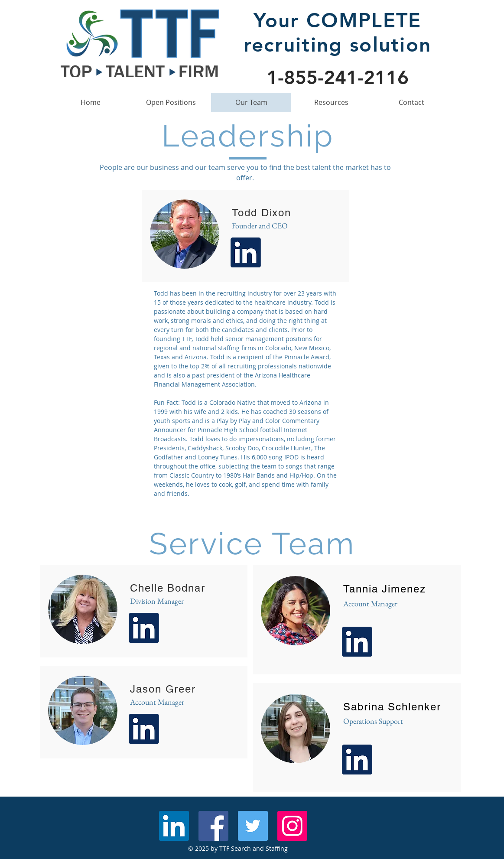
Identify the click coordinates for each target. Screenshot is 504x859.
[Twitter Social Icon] (253, 826)
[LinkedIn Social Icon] (174, 826)
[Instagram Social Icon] (292, 826)
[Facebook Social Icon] (213, 826)
